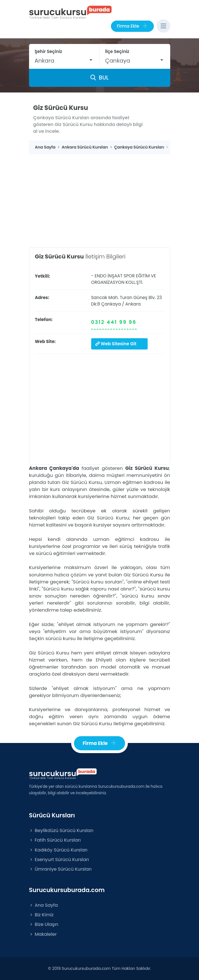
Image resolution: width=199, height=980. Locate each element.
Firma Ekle (132, 26)
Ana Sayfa (43, 905)
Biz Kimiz (41, 915)
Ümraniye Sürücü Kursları (60, 869)
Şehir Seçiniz (49, 51)
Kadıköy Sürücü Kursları (58, 850)
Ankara (133, 304)
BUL (99, 78)
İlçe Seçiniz (117, 51)
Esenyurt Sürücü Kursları (59, 860)
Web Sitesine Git (116, 344)
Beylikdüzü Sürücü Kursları (61, 830)
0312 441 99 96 (114, 322)
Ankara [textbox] (45, 61)
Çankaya (111, 304)
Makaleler (43, 934)
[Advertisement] (100, 196)
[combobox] (64, 61)
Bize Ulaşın (44, 924)
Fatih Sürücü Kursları (55, 840)
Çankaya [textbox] (118, 61)
